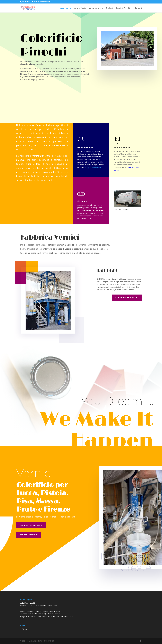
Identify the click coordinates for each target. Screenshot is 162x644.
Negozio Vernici (65, 8)
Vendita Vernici (80, 8)
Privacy (24, 629)
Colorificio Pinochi (123, 8)
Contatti (138, 8)
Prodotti (110, 8)
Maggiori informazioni (93, 167)
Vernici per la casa (96, 8)
